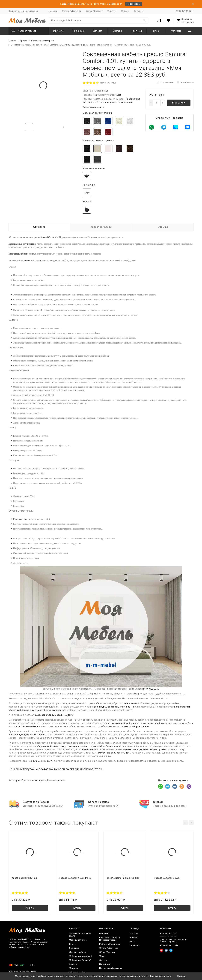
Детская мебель (77, 952)
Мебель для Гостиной (80, 960)
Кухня (156, 31)
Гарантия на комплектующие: (99, 95)
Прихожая (78, 31)
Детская (98, 31)
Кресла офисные (56, 780)
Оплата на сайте (98, 802)
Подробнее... (134, 4)
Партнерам (105, 964)
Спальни (73, 964)
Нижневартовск (30, 11)
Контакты (138, 11)
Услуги (103, 956)
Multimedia (135, 946)
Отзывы (125, 11)
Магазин (134, 933)
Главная (12, 41)
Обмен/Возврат (107, 952)
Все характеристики (93, 107)
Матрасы (176, 31)
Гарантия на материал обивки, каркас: (103, 99)
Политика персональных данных (23, 971)
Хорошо (181, 976)
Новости (53, 11)
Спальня (117, 31)
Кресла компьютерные (43, 41)
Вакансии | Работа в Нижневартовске (110, 939)
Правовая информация (111, 968)
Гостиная (137, 31)
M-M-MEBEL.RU (151, 689)
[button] (64, 127)
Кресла (24, 41)
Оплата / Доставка (71, 11)
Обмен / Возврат (94, 11)
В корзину (179, 103)
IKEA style (58, 31)
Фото (132, 941)
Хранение (74, 948)
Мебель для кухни (78, 940)
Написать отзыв (108, 83)
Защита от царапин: (94, 91)
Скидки (158, 802)
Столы (72, 944)
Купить (30, 908)
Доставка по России (36, 802)
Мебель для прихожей (80, 956)
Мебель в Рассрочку (110, 944)
